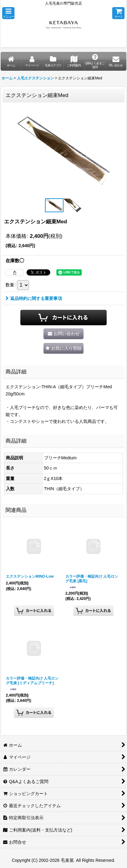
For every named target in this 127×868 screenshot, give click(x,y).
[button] (8, 13)
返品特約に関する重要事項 (34, 298)
